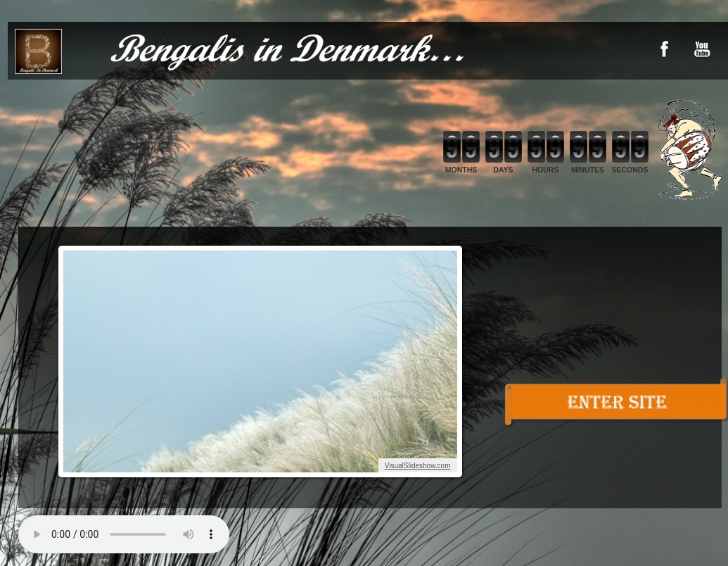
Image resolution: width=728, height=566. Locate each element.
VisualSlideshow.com (418, 466)
